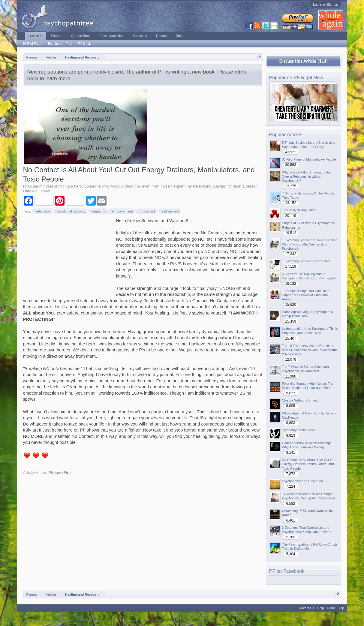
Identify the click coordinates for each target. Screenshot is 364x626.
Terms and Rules (333, 615)
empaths (98, 211)
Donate (161, 36)
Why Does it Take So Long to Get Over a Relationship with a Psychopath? (306, 176)
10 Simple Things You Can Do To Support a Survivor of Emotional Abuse (306, 295)
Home (331, 608)
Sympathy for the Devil (299, 430)
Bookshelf (140, 36)
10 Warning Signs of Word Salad (306, 261)
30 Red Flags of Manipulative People (309, 159)
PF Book (84, 44)
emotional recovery (71, 211)
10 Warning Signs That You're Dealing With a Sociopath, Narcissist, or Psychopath (310, 244)
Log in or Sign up (325, 5)
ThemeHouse (88, 619)
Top (341, 608)
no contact (147, 211)
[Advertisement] (68, 255)
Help (321, 608)
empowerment (122, 211)
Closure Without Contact (300, 400)
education (43, 211)
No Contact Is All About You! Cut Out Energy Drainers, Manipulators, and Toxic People (309, 464)
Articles (36, 36)
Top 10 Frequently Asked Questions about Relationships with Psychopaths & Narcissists (310, 350)
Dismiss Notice (258, 71)
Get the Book (81, 36)
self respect (170, 211)
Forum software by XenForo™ (60, 615)
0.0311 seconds (191, 615)
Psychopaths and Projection (302, 481)
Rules (180, 36)
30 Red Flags (32, 44)
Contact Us (306, 608)
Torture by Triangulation (299, 210)
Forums (57, 36)
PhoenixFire (59, 473)
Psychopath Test (60, 44)
